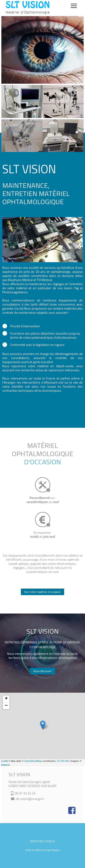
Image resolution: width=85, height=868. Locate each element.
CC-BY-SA (63, 761)
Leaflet (5, 761)
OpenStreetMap (33, 761)
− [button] (6, 706)
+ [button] (6, 699)
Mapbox (6, 765)
